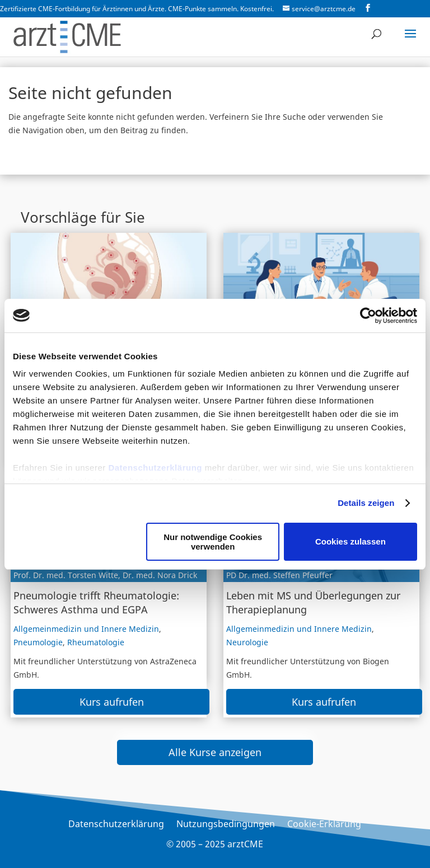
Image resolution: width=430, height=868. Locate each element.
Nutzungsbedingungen (226, 825)
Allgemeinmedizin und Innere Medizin (86, 629)
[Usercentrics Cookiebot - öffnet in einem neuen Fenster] (368, 316)
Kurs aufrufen (112, 702)
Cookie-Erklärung (324, 825)
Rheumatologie (96, 642)
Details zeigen (366, 503)
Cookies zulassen (350, 541)
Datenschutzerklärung (155, 468)
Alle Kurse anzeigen (215, 752)
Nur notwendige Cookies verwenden (213, 542)
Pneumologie (38, 642)
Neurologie (247, 642)
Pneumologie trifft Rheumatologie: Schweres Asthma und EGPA (96, 602)
